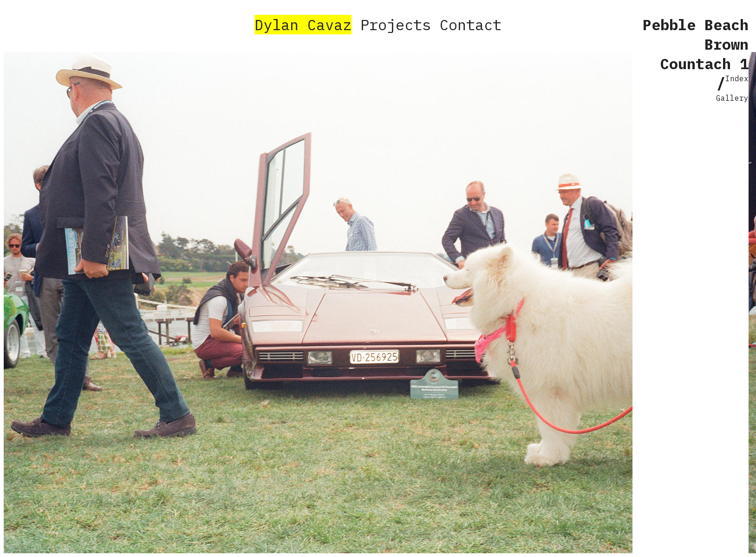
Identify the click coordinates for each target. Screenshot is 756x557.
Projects (396, 25)
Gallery (732, 98)
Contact (471, 25)
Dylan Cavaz (303, 25)
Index (737, 78)
